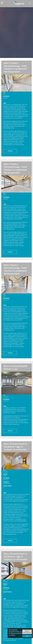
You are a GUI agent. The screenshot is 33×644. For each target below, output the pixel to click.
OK (27, 636)
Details (10, 151)
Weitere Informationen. (27, 632)
